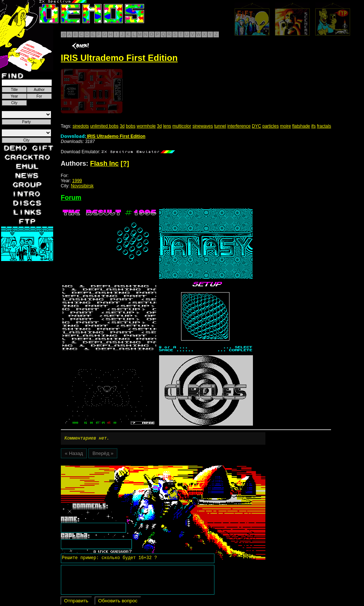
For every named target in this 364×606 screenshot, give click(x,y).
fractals (324, 126)
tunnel (220, 126)
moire (286, 126)
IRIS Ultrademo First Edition (103, 136)
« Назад (74, 454)
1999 (77, 181)
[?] (125, 164)
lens (167, 126)
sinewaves (203, 126)
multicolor (182, 126)
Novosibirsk (82, 186)
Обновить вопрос (118, 602)
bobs (130, 126)
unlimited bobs (104, 126)
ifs (313, 126)
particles (271, 126)
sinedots (81, 126)
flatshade (301, 126)
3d (122, 126)
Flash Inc (104, 164)
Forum (71, 198)
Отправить (76, 602)
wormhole (146, 126)
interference (239, 126)
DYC (256, 126)
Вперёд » (103, 454)
